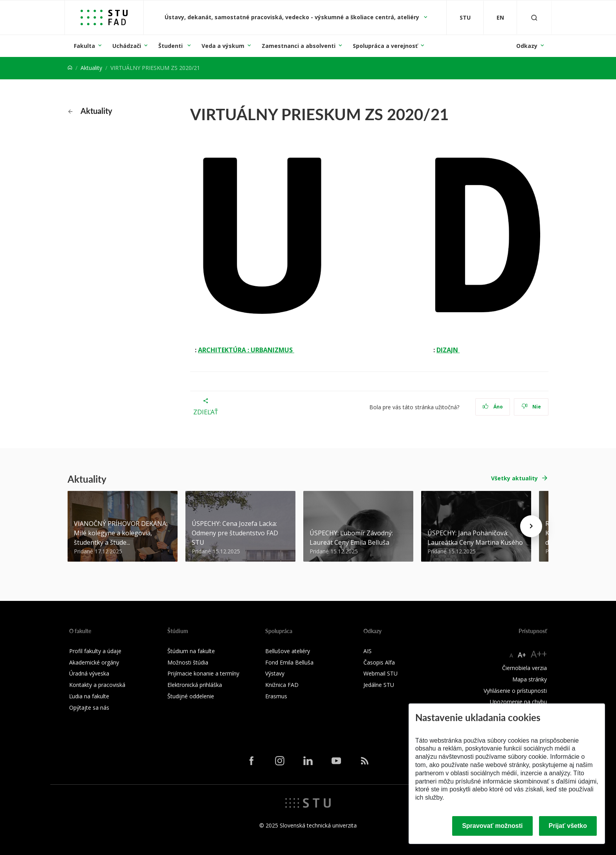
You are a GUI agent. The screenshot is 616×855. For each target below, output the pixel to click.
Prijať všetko (568, 826)
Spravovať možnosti (492, 826)
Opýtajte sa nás (89, 708)
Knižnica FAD (282, 685)
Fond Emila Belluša (289, 662)
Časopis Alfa (379, 662)
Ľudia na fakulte (89, 696)
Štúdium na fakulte (191, 651)
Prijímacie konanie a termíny (203, 673)
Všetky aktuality (514, 478)
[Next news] (531, 526)
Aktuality (91, 68)
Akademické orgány (94, 662)
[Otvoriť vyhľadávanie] (534, 17)
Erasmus (276, 696)
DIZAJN (448, 350)
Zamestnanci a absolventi (299, 46)
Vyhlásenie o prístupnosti (515, 691)
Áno (493, 407)
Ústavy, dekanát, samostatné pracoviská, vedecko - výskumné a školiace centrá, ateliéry (293, 17)
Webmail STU (380, 673)
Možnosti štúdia (188, 662)
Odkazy (527, 46)
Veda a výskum (223, 46)
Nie (531, 407)
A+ (522, 655)
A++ (539, 654)
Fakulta (84, 46)
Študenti (171, 46)
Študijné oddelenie (191, 696)
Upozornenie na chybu (518, 702)
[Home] (70, 68)
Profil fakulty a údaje (95, 651)
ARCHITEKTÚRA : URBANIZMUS (246, 350)
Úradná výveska (89, 673)
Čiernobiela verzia (524, 668)
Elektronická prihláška (195, 685)
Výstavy (275, 673)
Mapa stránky (530, 679)
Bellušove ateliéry (288, 651)
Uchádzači (127, 46)
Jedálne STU (379, 685)
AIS (368, 651)
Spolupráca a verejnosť (385, 46)
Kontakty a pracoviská (97, 685)
